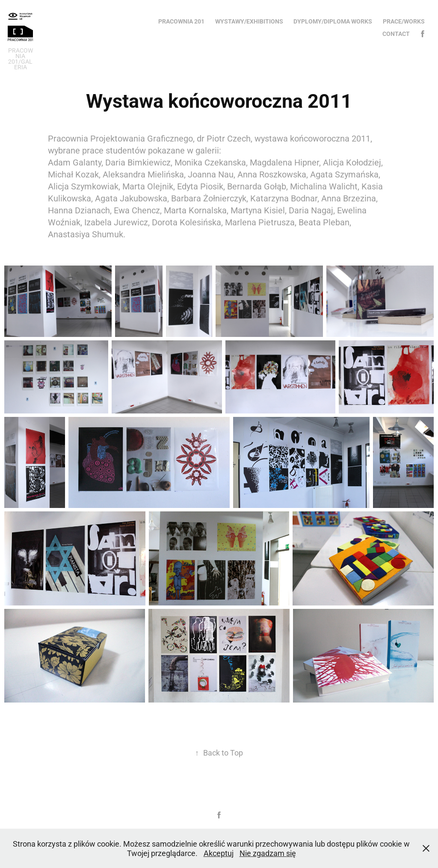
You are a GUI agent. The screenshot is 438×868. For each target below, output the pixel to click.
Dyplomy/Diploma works (333, 21)
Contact (396, 34)
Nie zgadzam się (268, 853)
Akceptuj (219, 853)
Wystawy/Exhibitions (249, 21)
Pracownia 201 (181, 21)
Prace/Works (404, 21)
